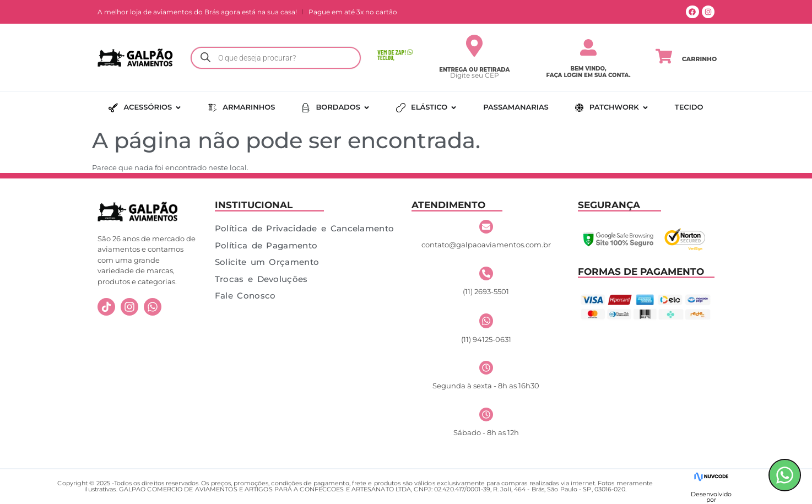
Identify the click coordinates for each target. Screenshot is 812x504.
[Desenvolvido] (711, 477)
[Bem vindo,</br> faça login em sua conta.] (588, 47)
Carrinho (700, 59)
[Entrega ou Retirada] (474, 46)
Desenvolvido (711, 494)
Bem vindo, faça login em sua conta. (589, 72)
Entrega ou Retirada (474, 70)
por (711, 500)
